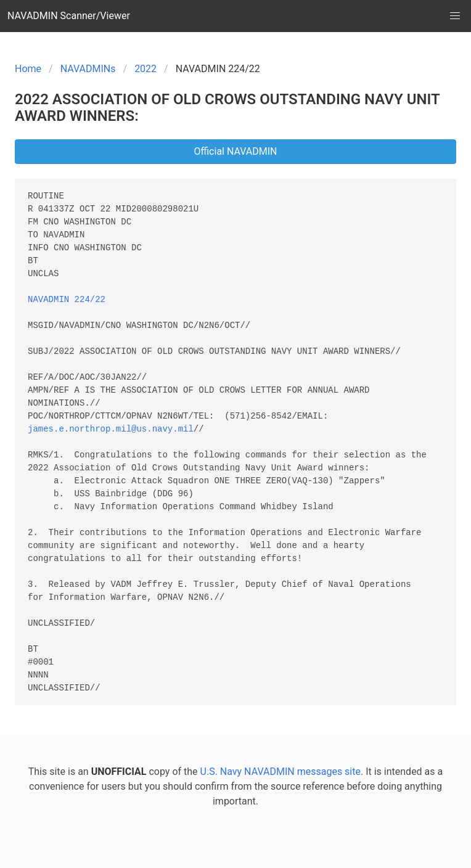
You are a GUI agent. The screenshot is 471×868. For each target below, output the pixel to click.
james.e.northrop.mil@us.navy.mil (111, 429)
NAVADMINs (88, 69)
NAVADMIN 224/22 (67, 300)
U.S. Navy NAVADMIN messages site (281, 772)
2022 (145, 69)
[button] (455, 16)
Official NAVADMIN (235, 151)
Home (28, 69)
